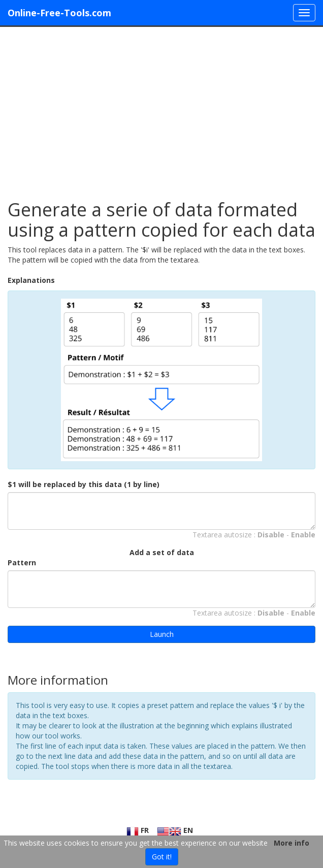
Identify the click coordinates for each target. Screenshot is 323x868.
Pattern (22, 562)
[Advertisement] (162, 108)
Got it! (162, 857)
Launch (162, 634)
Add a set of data (162, 552)
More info (292, 843)
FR (138, 830)
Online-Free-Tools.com (59, 13)
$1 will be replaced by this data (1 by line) (84, 484)
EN (175, 830)
